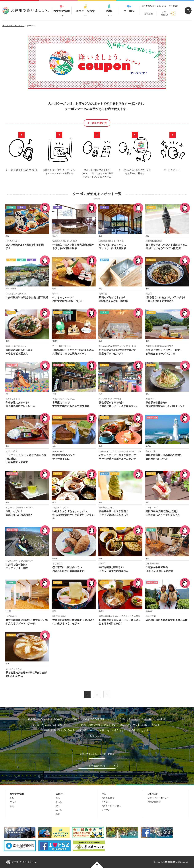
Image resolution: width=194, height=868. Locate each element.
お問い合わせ (154, 802)
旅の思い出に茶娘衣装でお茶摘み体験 (167, 620)
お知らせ (149, 14)
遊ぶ (58, 798)
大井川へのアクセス (111, 806)
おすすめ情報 (62, 8)
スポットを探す (85, 8)
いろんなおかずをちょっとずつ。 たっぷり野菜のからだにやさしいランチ (73, 515)
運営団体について (97, 766)
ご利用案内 (173, 6)
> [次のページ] (107, 694)
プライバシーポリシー (158, 798)
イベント (106, 802)
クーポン (129, 8)
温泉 (58, 814)
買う (58, 806)
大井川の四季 (108, 798)
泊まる (59, 810)
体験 (12, 806)
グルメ (13, 802)
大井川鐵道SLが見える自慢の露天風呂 (27, 297)
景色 (12, 798)
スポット (60, 794)
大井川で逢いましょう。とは (154, 6)
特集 (109, 8)
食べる (59, 802)
